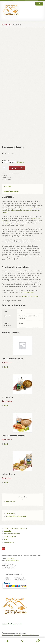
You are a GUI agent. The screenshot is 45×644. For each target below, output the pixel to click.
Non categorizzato (11, 502)
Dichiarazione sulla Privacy (12, 534)
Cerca (23, 641)
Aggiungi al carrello (17, 168)
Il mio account (8, 641)
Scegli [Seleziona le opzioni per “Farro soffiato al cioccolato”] (6, 367)
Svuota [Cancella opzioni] (21, 162)
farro (9, 179)
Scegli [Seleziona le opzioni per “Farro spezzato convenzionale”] (6, 444)
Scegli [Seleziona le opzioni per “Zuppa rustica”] (6, 406)
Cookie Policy (8, 531)
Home (5, 25)
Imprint (6, 539)
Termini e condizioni (10, 537)
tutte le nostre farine (27, 293)
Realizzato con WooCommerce (30, 635)
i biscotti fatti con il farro (30, 297)
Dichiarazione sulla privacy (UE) (11, 635)
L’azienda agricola (10, 514)
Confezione (5, 160)
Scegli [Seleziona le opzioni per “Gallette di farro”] (6, 482)
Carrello (35, 640)
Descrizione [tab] (8, 186)
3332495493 (11, 559)
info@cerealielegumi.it (12, 560)
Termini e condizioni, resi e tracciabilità (16, 516)
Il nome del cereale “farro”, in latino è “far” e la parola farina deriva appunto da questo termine (21, 210)
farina (6, 179)
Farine (10, 25)
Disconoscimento (9, 542)
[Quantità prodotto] (5, 168)
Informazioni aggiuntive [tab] (11, 191)
